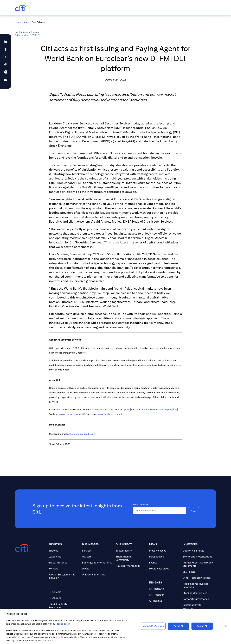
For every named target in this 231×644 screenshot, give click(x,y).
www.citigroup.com (103, 409)
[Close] (226, 626)
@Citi (127, 409)
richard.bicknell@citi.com (81, 434)
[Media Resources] (164, 569)
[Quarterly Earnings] (198, 551)
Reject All (179, 626)
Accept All (202, 626)
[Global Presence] (64, 563)
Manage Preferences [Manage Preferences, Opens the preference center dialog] (153, 626)
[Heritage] (64, 569)
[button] (6, 64)
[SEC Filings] (198, 572)
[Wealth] (97, 569)
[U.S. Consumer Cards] (97, 575)
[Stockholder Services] (198, 593)
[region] (115, 626)
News (26, 22)
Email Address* (141, 504)
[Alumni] (64, 598)
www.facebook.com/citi (110, 414)
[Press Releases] (164, 551)
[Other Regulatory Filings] (198, 578)
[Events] (164, 563)
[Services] (97, 551)
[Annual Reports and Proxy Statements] (198, 564)
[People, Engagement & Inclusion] (64, 576)
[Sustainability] (131, 551)
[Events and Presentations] (198, 557)
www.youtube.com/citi (72, 414)
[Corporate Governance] (198, 599)
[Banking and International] (97, 563)
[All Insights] (164, 601)
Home (18, 22)
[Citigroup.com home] (23, 548)
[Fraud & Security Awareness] (64, 606)
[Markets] (97, 557)
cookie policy (63, 624)
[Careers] (64, 592)
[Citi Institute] (164, 589)
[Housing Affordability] (131, 566)
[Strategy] (64, 551)
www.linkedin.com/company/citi (159, 409)
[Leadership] (64, 557)
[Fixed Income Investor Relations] (198, 585)
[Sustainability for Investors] (198, 607)
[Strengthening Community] (131, 558)
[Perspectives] (164, 557)
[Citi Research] (164, 595)
